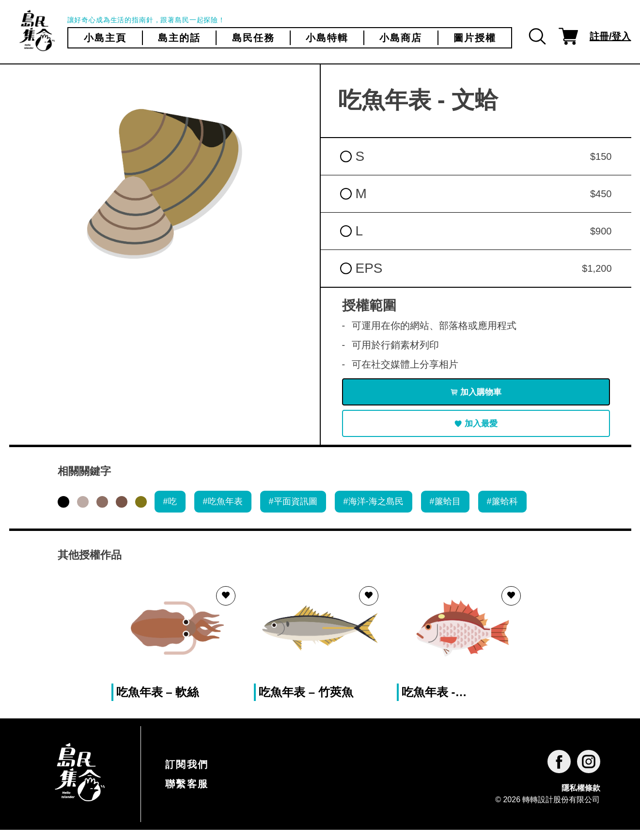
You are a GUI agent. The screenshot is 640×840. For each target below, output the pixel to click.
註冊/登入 (610, 36)
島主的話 (179, 38)
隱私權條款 (581, 798)
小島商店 (401, 38)
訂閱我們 (187, 775)
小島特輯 (327, 38)
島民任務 (253, 38)
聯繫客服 (187, 794)
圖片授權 (475, 38)
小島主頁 (105, 38)
